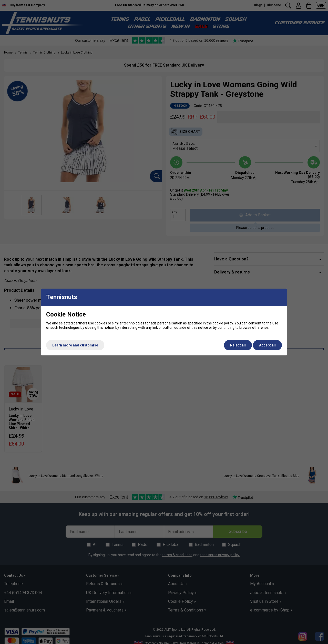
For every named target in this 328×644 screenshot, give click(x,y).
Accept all (267, 345)
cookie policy (223, 323)
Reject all (238, 345)
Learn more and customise (75, 345)
